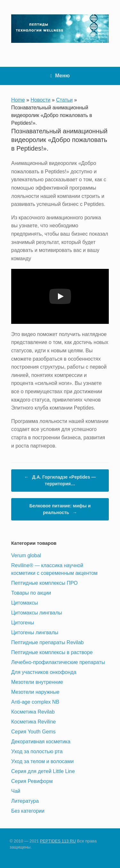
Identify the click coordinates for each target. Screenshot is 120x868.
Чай (16, 791)
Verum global (26, 555)
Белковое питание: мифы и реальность (60, 510)
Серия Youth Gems (33, 732)
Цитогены (23, 623)
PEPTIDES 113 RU (58, 841)
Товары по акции (31, 593)
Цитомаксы (24, 603)
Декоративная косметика (41, 742)
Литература (25, 801)
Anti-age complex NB (35, 702)
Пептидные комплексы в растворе (52, 652)
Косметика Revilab (33, 712)
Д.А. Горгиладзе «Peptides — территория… (60, 480)
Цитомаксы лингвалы (37, 613)
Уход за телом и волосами (42, 761)
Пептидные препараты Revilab (47, 642)
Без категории (28, 811)
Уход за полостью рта (37, 751)
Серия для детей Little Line (43, 771)
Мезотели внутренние (37, 682)
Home (18, 100)
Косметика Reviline (33, 722)
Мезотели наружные (35, 692)
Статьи (64, 100)
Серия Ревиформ (32, 781)
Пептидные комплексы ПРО (44, 583)
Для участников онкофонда (44, 672)
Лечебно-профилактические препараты (58, 662)
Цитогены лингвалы (35, 633)
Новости (41, 100)
